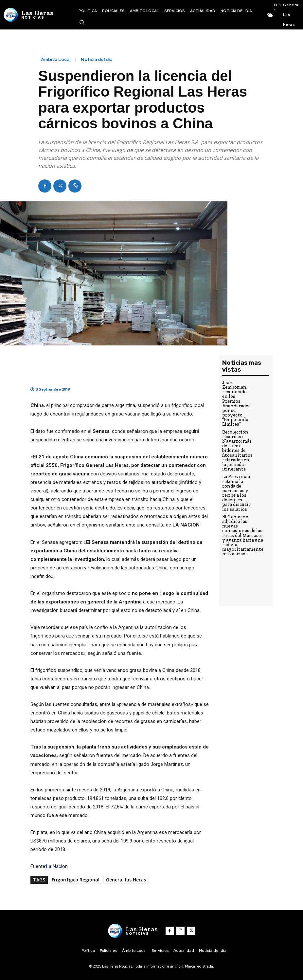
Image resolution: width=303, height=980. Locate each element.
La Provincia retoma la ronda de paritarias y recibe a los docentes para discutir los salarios (236, 480)
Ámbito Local (56, 59)
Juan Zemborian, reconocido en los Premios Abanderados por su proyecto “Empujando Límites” (236, 400)
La (49, 866)
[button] (82, 22)
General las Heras (126, 880)
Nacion (60, 866)
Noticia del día (97, 59)
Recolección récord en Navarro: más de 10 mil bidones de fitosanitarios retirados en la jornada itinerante (237, 441)
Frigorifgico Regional (76, 880)
